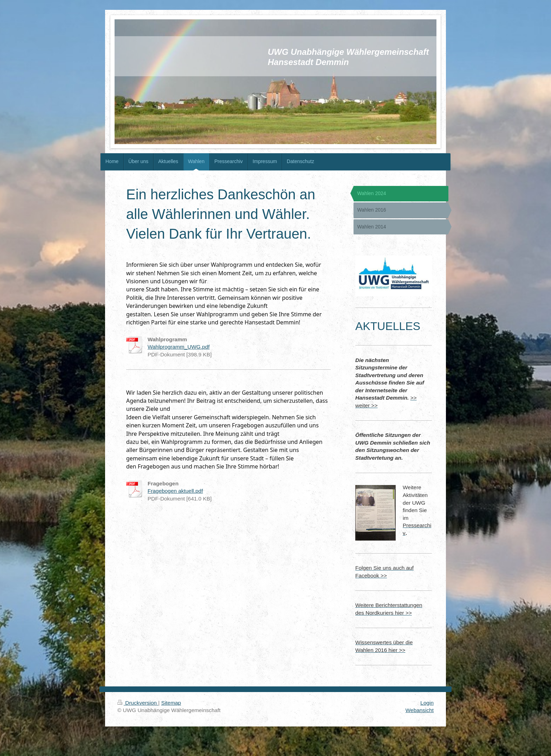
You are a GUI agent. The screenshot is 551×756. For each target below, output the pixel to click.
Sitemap (171, 703)
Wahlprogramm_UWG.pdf (179, 347)
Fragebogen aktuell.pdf (175, 491)
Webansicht (420, 710)
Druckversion (138, 703)
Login (427, 703)
